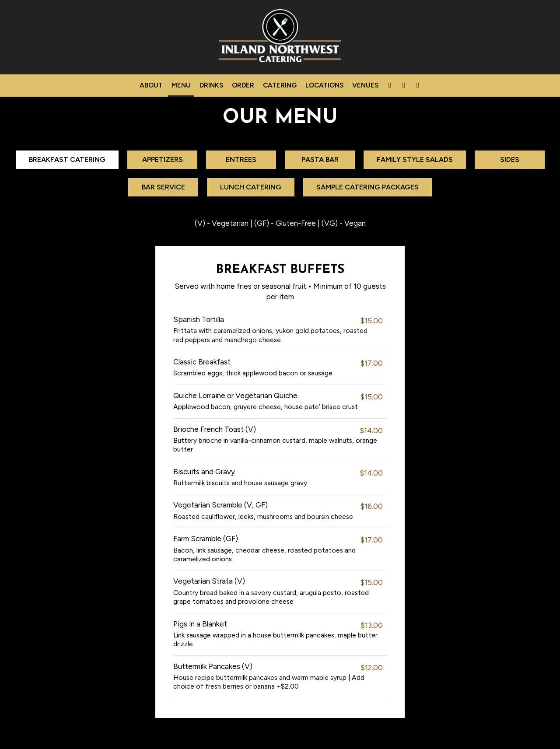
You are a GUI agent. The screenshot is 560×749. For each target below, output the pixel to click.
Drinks (211, 85)
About (151, 85)
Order (243, 85)
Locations (324, 85)
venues (365, 85)
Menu (181, 85)
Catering (280, 85)
